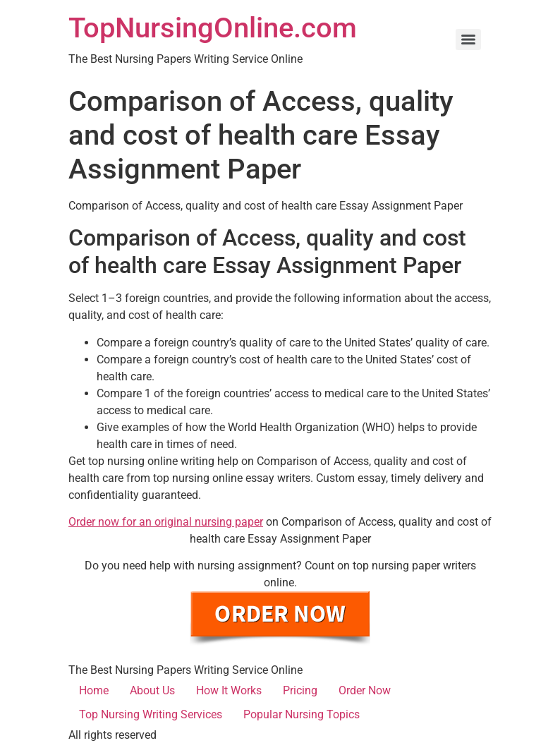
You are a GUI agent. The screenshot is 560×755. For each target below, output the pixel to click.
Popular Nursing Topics (302, 714)
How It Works (229, 690)
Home (94, 690)
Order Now (365, 690)
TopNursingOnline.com (213, 28)
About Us (152, 690)
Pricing (300, 690)
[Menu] (468, 40)
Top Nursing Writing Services (151, 714)
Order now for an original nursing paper (166, 522)
